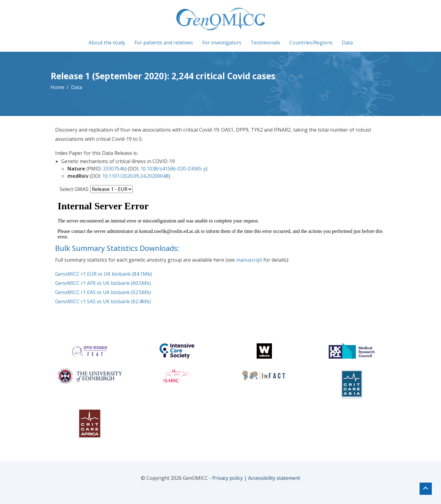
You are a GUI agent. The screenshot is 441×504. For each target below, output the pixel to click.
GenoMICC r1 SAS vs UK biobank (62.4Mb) (103, 301)
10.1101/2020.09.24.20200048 (135, 176)
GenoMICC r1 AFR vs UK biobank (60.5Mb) (103, 283)
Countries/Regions (311, 43)
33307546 (114, 169)
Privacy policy (228, 478)
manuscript (249, 260)
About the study (107, 43)
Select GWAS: (74, 189)
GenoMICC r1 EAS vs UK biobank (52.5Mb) (103, 292)
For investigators (222, 43)
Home (57, 87)
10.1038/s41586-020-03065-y (173, 169)
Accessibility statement (274, 478)
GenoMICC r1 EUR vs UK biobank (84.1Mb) (104, 274)
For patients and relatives (164, 43)
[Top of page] (426, 489)
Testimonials (265, 43)
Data (347, 43)
